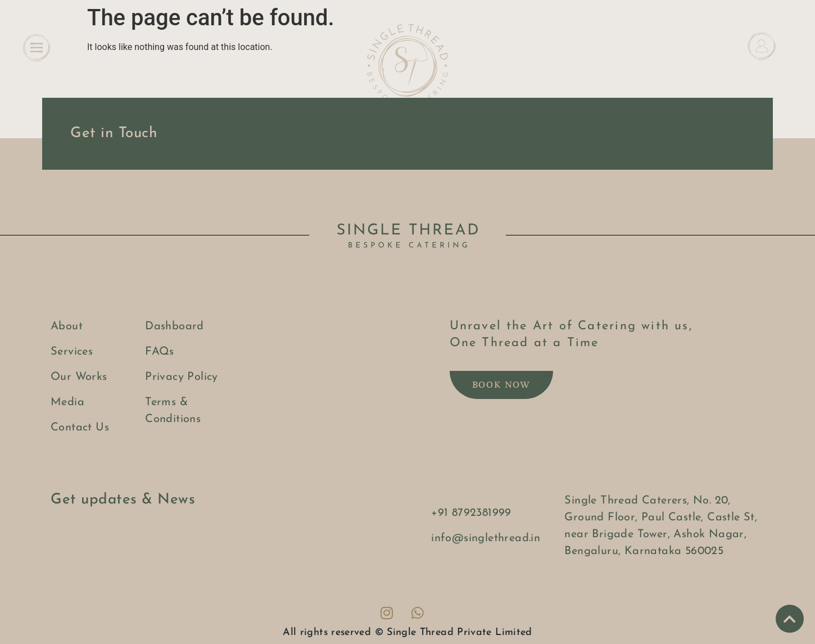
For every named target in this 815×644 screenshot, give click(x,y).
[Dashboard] (762, 46)
